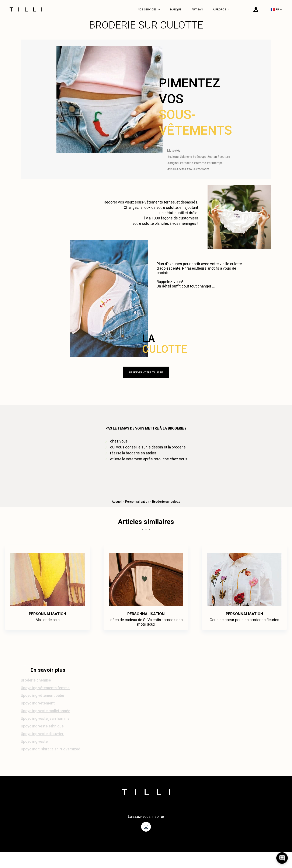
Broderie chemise (36, 684)
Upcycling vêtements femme (45, 692)
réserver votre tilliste (146, 373)
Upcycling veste (34, 746)
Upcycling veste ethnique (42, 730)
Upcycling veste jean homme (45, 723)
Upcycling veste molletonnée (46, 715)
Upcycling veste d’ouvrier (42, 738)
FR (276, 9)
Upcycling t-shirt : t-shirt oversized (51, 753)
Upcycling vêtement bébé (42, 700)
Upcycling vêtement (38, 707)
